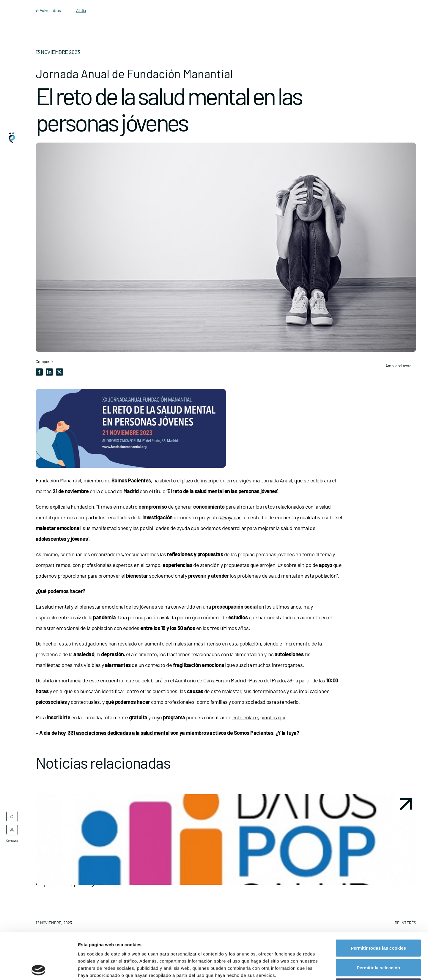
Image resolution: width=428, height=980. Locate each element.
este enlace (245, 717)
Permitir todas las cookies (378, 902)
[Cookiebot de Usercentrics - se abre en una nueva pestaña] (38, 968)
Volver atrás (49, 10)
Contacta (12, 837)
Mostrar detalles (319, 968)
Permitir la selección (378, 922)
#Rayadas (230, 517)
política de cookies (201, 944)
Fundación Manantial (58, 480)
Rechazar (379, 941)
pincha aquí (273, 717)
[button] (226, 862)
